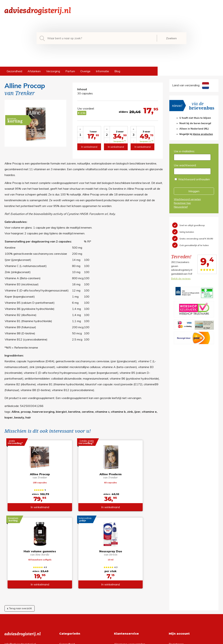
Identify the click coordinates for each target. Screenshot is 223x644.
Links (117, 592)
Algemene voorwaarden (130, 569)
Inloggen (194, 191)
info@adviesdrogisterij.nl (20, 569)
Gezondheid (14, 71)
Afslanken (34, 71)
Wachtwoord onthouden (194, 179)
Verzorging (53, 71)
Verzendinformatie (126, 580)
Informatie (102, 71)
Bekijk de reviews (181, 278)
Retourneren (122, 574)
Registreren (176, 569)
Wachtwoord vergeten (187, 199)
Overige (85, 71)
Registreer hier (182, 203)
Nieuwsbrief (181, 207)
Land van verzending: (191, 85)
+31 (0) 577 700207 (18, 574)
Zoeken (171, 38)
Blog (117, 71)
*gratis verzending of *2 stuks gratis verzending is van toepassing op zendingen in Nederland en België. (111, 640)
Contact (119, 586)
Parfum (70, 71)
